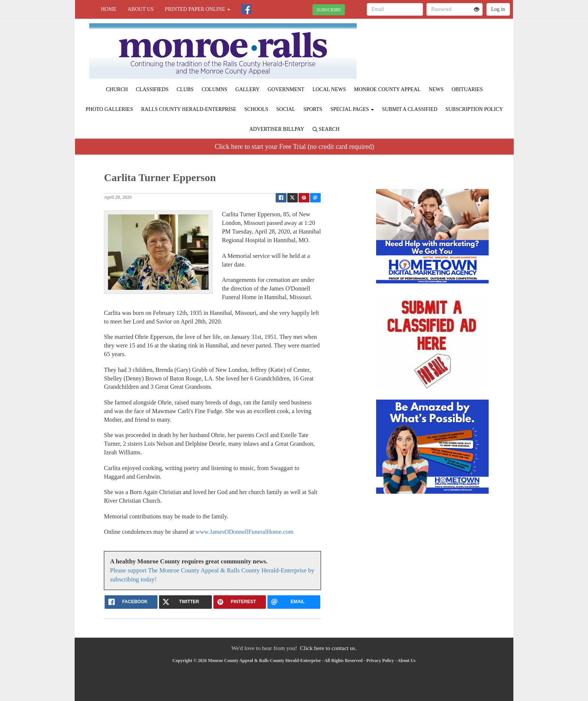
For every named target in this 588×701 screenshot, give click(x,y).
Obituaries (467, 89)
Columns (214, 89)
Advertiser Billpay (277, 129)
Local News (329, 89)
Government (286, 89)
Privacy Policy (380, 661)
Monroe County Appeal (387, 89)
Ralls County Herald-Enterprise (189, 109)
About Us (140, 9)
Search (326, 129)
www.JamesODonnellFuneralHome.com (244, 532)
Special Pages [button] (352, 109)
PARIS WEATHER (445, 45)
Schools (256, 109)
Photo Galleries (109, 109)
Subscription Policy (474, 109)
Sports (313, 109)
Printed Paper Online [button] (198, 9)
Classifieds (152, 89)
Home (109, 9)
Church (117, 89)
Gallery (248, 89)
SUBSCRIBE (329, 10)
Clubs (185, 89)
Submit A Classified (410, 109)
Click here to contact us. (328, 648)
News (436, 89)
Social (286, 109)
